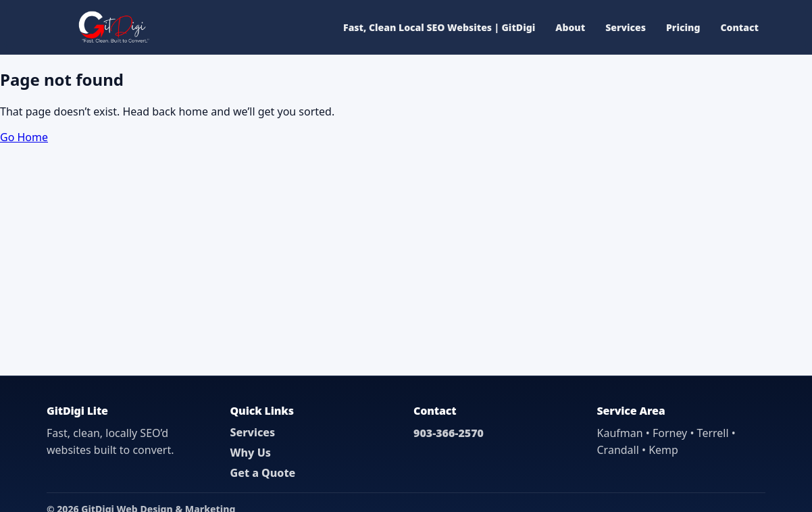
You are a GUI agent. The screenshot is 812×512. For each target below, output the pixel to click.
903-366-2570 (449, 433)
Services (626, 27)
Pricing (683, 27)
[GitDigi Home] (112, 27)
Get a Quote (263, 473)
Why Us (251, 453)
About (570, 27)
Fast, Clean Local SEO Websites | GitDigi (439, 27)
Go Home (24, 137)
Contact (739, 27)
